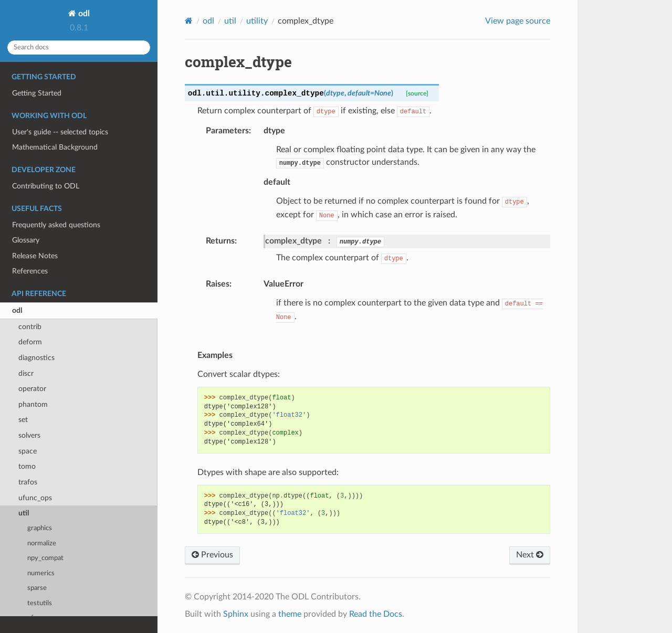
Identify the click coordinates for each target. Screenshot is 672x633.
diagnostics (36, 358)
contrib (30, 327)
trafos (28, 482)
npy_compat (45, 558)
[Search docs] (79, 48)
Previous (212, 555)
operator (32, 389)
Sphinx (236, 614)
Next (530, 555)
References (30, 271)
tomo (27, 466)
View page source (518, 21)
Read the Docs (376, 614)
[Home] (189, 21)
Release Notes (35, 256)
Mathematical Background (55, 147)
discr (26, 373)
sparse (37, 588)
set (23, 420)
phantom (33, 404)
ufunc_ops (35, 498)
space (28, 451)
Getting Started (37, 93)
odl (83, 14)
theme (290, 614)
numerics (41, 573)
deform (30, 342)
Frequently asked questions (56, 225)
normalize (42, 544)
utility (257, 21)
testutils (40, 603)
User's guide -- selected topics (60, 132)
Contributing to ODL (46, 186)
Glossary (26, 240)
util (24, 513)
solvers (29, 435)
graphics (40, 528)
